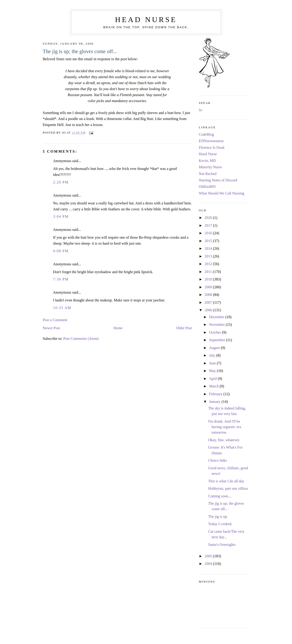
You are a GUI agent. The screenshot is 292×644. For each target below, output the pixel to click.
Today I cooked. (220, 524)
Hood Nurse (208, 154)
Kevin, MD (207, 161)
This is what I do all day (226, 481)
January (215, 402)
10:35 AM (62, 308)
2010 (209, 279)
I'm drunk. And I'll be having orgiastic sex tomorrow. (225, 427)
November (218, 325)
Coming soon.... (220, 496)
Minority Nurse (210, 167)
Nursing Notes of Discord (218, 180)
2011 (209, 272)
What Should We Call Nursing (222, 193)
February (216, 394)
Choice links (218, 461)
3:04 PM (61, 217)
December (217, 317)
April (213, 379)
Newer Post (51, 328)
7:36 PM (61, 279)
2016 (209, 233)
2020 (209, 218)
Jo (200, 110)
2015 (209, 241)
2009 (209, 287)
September (218, 340)
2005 (209, 556)
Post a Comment (55, 320)
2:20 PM (61, 182)
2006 (209, 310)
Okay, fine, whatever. (224, 440)
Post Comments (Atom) (81, 339)
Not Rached (208, 174)
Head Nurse (146, 20)
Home (118, 328)
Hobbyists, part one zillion (228, 489)
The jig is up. (218, 517)
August (215, 348)
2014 (209, 249)
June (213, 363)
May (213, 371)
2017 (209, 226)
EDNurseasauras (211, 141)
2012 (209, 264)
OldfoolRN (207, 187)
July (213, 355)
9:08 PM (61, 251)
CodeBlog (206, 135)
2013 (209, 256)
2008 (209, 295)
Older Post (184, 328)
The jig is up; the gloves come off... (80, 51)
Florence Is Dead (212, 148)
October (216, 332)
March (214, 386)
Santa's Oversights (222, 545)
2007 (209, 303)
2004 (209, 564)
